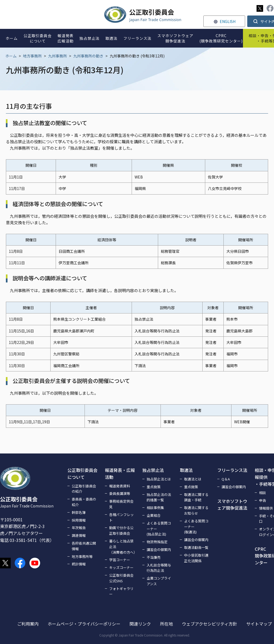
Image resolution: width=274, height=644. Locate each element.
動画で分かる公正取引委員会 (121, 530)
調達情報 (79, 535)
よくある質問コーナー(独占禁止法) (159, 529)
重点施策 (154, 487)
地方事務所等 (82, 556)
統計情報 (79, 564)
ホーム (11, 56)
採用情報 (79, 520)
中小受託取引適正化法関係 (196, 558)
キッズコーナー (121, 567)
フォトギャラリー (121, 591)
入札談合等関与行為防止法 (159, 568)
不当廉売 (154, 557)
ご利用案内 (28, 624)
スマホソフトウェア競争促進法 (232, 505)
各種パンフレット (121, 517)
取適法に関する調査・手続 (196, 497)
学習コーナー (120, 560)
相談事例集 (155, 508)
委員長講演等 (120, 493)
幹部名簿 (79, 512)
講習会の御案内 (159, 550)
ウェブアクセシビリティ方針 (210, 624)
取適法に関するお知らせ (196, 510)
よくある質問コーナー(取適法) (196, 527)
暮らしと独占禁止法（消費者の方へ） (123, 547)
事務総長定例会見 (121, 504)
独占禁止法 (153, 470)
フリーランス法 (232, 470)
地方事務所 (32, 56)
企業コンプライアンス (159, 581)
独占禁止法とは (159, 479)
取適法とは (193, 479)
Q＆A (226, 479)
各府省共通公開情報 (84, 546)
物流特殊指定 (157, 542)
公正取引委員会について (82, 474)
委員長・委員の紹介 (84, 502)
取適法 (186, 470)
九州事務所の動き (88, 56)
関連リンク (140, 624)
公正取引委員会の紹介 (84, 489)
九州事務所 (58, 56)
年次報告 (79, 528)
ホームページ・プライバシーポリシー (84, 624)
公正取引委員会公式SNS (121, 578)
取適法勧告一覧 (196, 547)
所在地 (166, 624)
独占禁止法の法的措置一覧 (159, 497)
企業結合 (154, 515)
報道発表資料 (120, 486)
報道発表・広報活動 (120, 474)
